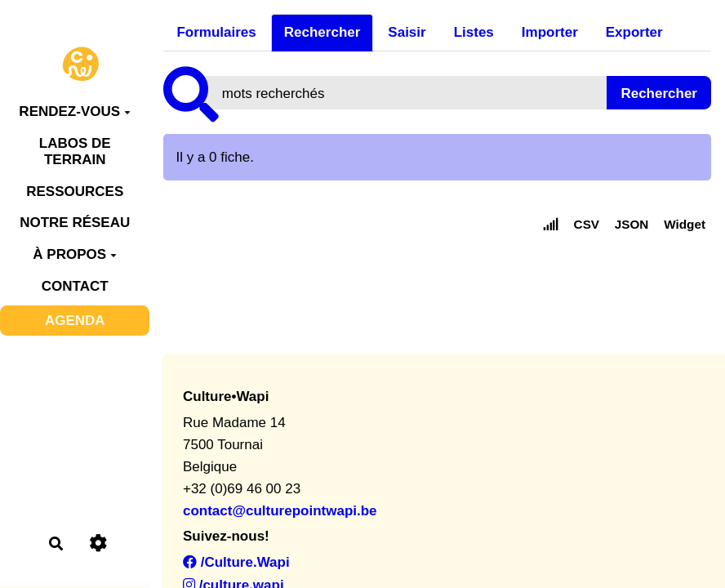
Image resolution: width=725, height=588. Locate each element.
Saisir (407, 32)
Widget (685, 224)
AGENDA (75, 321)
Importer (550, 32)
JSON (632, 224)
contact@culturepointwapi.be (280, 511)
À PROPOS (75, 254)
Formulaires (216, 32)
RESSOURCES (75, 192)
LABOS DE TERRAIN (75, 151)
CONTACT (75, 286)
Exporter (634, 32)
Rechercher (322, 32)
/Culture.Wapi (236, 562)
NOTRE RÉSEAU (75, 223)
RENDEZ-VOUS (75, 111)
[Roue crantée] (98, 543)
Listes (474, 32)
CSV (587, 224)
